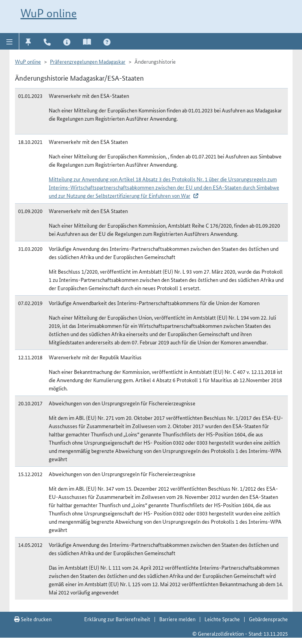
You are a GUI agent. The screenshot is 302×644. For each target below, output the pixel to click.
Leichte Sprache (222, 619)
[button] (10, 41)
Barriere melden (177, 619)
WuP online (49, 13)
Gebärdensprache (268, 619)
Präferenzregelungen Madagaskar (88, 61)
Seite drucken (33, 619)
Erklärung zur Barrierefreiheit (117, 619)
